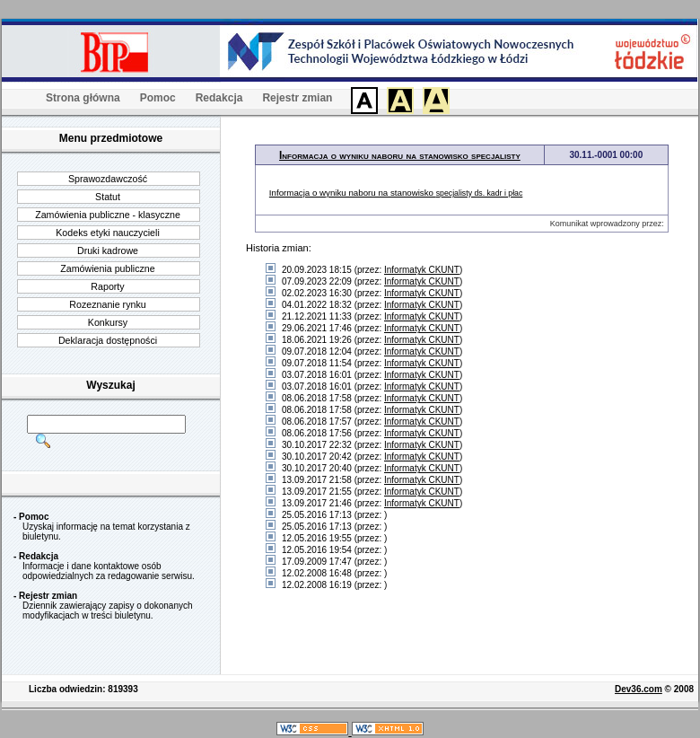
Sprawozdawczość (108, 179)
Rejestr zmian (297, 98)
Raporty (107, 286)
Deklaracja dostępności (108, 340)
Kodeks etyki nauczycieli (108, 233)
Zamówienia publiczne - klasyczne (108, 215)
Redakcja (219, 98)
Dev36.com (639, 689)
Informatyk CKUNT (422, 270)
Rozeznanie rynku (107, 304)
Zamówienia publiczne (107, 268)
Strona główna (83, 98)
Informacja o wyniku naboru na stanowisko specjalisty (400, 155)
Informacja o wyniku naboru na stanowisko (396, 193)
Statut (108, 197)
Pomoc (158, 98)
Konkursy (108, 322)
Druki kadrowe (108, 250)
